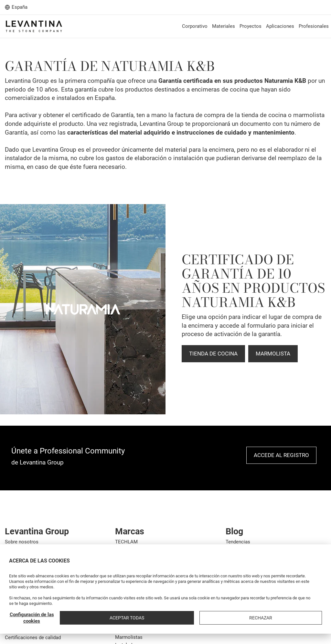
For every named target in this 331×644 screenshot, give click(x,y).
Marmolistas (129, 637)
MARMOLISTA (273, 354)
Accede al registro (281, 455)
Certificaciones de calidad (33, 638)
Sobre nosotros (22, 542)
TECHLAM (126, 542)
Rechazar (305, 618)
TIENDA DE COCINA (213, 354)
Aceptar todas (260, 618)
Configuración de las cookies (209, 618)
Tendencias (238, 542)
